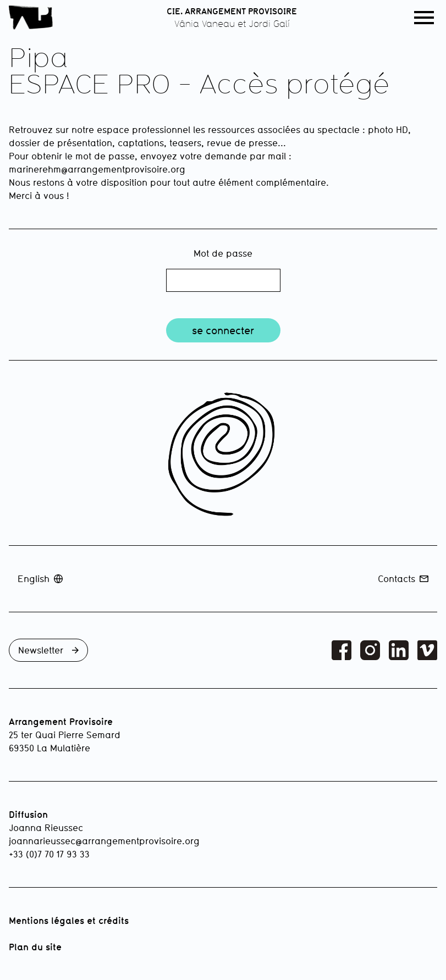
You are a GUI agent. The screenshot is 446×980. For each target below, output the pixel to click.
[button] (424, 18)
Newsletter (48, 650)
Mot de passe (223, 253)
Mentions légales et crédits (69, 921)
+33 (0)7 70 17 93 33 (49, 854)
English (40, 578)
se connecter (223, 330)
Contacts (403, 578)
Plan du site (35, 947)
